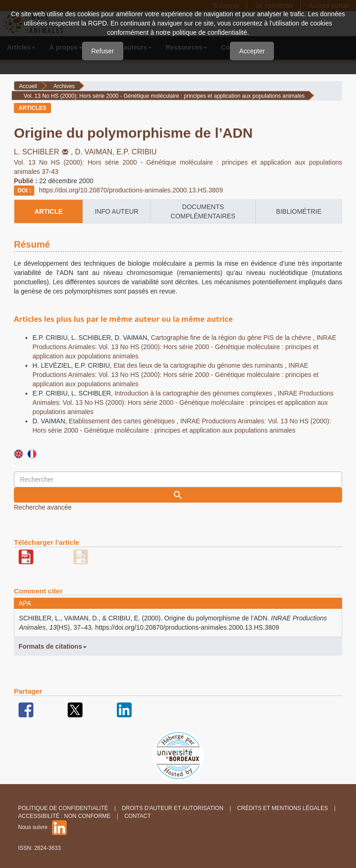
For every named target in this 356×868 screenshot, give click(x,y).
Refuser (103, 51)
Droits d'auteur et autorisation (173, 808)
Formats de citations (53, 646)
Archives (64, 86)
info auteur (116, 211)
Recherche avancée (43, 507)
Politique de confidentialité (63, 808)
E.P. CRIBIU (137, 152)
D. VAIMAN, (96, 152)
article (48, 211)
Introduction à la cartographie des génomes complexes (194, 393)
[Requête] (178, 479)
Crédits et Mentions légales (283, 808)
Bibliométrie (299, 211)
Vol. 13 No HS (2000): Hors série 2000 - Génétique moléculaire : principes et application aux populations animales (164, 96)
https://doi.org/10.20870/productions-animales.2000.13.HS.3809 (131, 190)
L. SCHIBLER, (44, 152)
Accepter (252, 51)
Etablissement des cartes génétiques (123, 421)
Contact (137, 816)
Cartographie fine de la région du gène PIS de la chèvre (232, 338)
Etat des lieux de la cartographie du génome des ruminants (199, 365)
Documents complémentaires (203, 211)
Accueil (28, 86)
